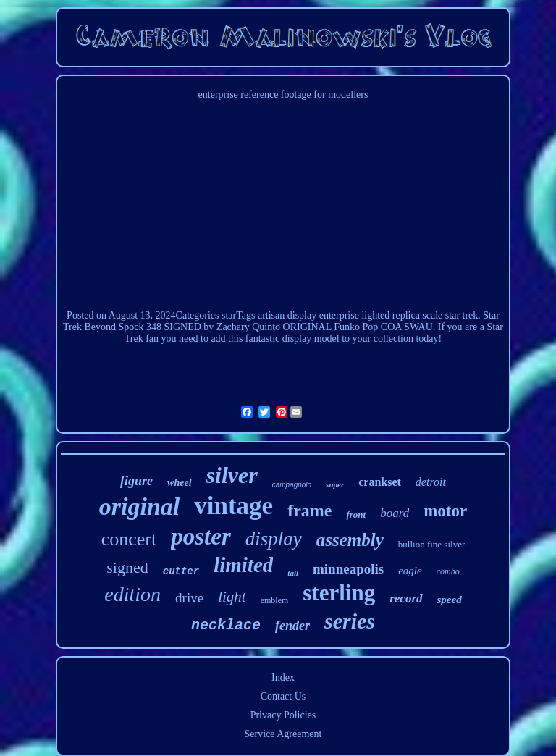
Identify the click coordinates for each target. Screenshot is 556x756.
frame (309, 511)
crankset (380, 482)
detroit (431, 482)
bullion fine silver (431, 544)
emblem (275, 600)
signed (127, 567)
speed (450, 600)
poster (201, 537)
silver (232, 475)
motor (445, 511)
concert (129, 539)
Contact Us (283, 696)
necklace (226, 625)
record (406, 598)
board (395, 513)
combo (448, 571)
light (232, 597)
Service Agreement (283, 734)
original (139, 507)
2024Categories (188, 315)
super (335, 484)
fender (292, 626)
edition (132, 594)
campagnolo (292, 485)
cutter (181, 571)
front (356, 514)
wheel (179, 483)
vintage (233, 506)
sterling (339, 593)
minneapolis (348, 569)
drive (189, 598)
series (350, 621)
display (274, 539)
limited (243, 565)
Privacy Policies (283, 715)
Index (283, 677)
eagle (410, 571)
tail (293, 573)
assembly (350, 540)
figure (136, 481)
